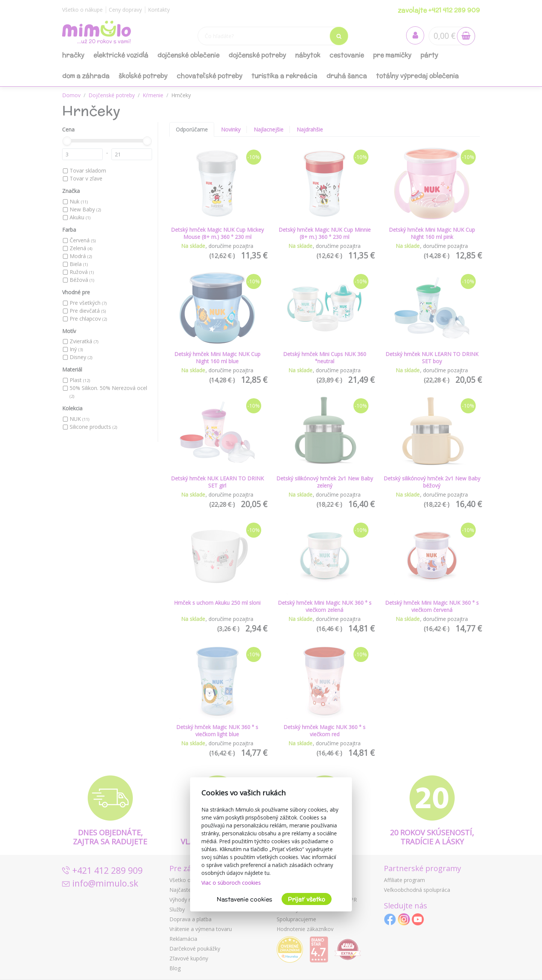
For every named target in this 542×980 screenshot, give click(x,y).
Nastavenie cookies (244, 899)
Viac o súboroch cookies (231, 883)
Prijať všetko (307, 899)
